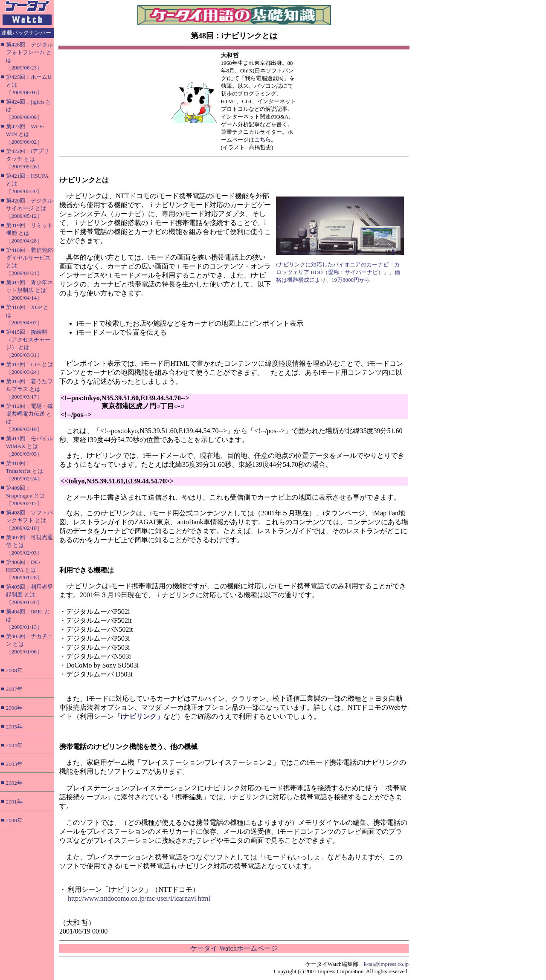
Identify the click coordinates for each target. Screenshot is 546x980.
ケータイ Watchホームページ (234, 948)
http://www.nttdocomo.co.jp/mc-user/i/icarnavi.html (139, 898)
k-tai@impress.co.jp (386, 964)
